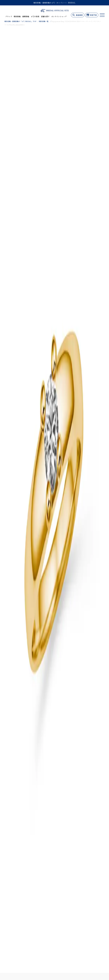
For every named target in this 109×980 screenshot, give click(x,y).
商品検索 (79, 15)
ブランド (9, 16)
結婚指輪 (26, 16)
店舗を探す (45, 16)
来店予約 (93, 15)
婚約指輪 (17, 16)
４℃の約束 (35, 16)
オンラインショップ (59, 16)
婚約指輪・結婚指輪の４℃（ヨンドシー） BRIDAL (55, 3)
